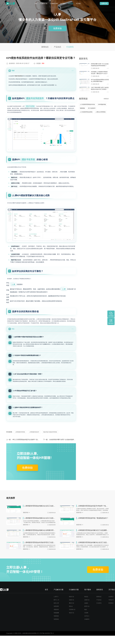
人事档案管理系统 (20, 440)
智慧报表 (56, 628)
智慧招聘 (56, 615)
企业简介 (111, 605)
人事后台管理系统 (101, 112)
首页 (36, 3)
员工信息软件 (92, 108)
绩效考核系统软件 (35, 98)
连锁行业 (72, 608)
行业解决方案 (54, 3)
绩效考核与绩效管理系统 (50, 440)
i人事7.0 (56, 605)
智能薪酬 (56, 621)
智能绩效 (82, 108)
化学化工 (87, 624)
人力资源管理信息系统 (86, 112)
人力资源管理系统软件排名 (87, 104)
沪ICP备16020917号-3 (46, 642)
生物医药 (87, 628)
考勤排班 (56, 618)
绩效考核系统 (19, 76)
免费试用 (104, 3)
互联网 (86, 621)
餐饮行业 (72, 611)
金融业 (86, 611)
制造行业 (72, 605)
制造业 (86, 605)
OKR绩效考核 (102, 104)
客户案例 (63, 3)
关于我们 (78, 3)
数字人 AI (56, 608)
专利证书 (111, 608)
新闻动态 (45, 47)
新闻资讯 (71, 3)
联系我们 (111, 611)
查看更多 (106, 99)
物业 (86, 618)
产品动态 (57, 47)
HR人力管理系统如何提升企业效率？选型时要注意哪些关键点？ (33, 448)
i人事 (13, 289)
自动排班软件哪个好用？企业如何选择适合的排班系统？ (67, 448)
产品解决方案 (44, 3)
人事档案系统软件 (34, 440)
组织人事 (56, 611)
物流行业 (72, 621)
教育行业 (87, 615)
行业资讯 (70, 47)
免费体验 (57, 28)
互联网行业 (72, 618)
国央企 (71, 615)
